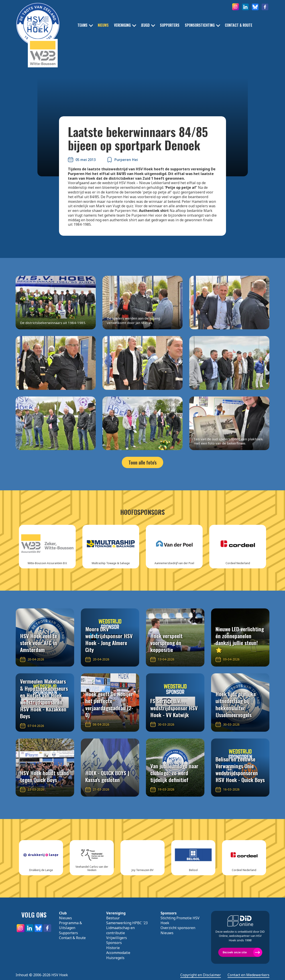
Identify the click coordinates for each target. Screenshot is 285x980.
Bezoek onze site (235, 952)
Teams (82, 25)
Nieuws (103, 25)
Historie (113, 948)
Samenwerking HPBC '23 (127, 923)
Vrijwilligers (117, 938)
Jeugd (145, 25)
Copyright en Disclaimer (201, 975)
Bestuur (113, 918)
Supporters (170, 25)
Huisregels (115, 958)
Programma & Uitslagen (70, 925)
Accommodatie (118, 953)
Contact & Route (239, 25)
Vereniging (122, 25)
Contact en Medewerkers (248, 975)
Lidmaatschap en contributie (120, 930)
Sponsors (114, 943)
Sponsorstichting (200, 25)
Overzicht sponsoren (178, 928)
